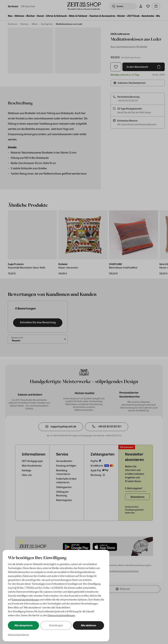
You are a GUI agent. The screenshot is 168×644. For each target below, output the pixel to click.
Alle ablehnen (89, 625)
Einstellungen (56, 625)
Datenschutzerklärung (18, 635)
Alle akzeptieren (24, 625)
